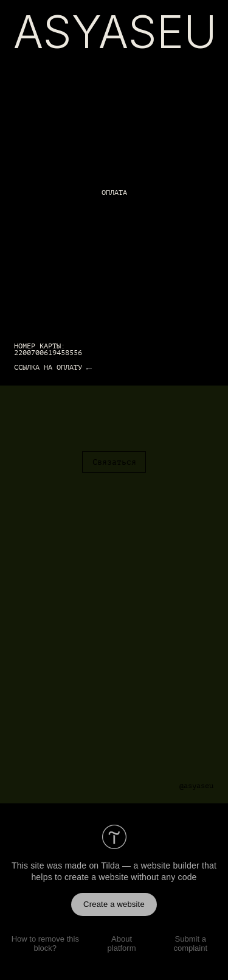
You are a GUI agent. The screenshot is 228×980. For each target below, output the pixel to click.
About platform (122, 943)
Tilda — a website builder (150, 865)
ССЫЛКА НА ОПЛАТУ (48, 368)
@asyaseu (196, 786)
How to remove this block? (45, 943)
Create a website (114, 904)
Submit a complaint (190, 943)
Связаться (114, 462)
